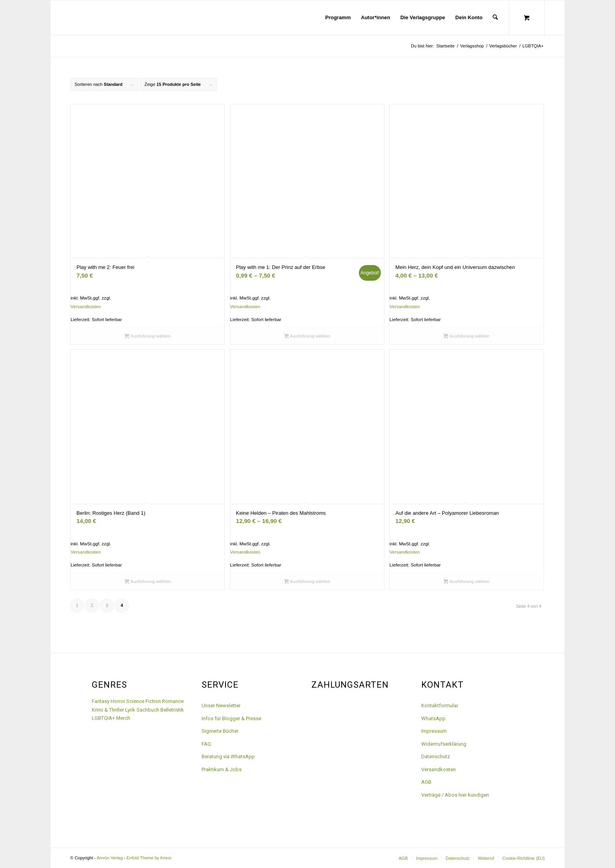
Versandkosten (86, 306)
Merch (123, 718)
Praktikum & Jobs (222, 769)
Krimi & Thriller (108, 710)
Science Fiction (144, 701)
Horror (118, 701)
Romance (173, 701)
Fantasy (101, 701)
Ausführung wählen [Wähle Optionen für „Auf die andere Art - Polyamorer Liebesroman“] (466, 582)
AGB (426, 782)
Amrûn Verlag (110, 858)
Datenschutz (436, 756)
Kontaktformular (440, 705)
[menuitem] (338, 18)
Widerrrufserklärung (444, 744)
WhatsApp (433, 718)
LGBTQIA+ (103, 718)
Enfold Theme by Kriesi (149, 858)
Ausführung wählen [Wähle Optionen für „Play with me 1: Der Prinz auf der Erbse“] (307, 337)
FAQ (206, 744)
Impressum (434, 731)
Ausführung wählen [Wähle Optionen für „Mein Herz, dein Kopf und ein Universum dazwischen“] (466, 337)
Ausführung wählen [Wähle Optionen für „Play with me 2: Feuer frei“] (147, 337)
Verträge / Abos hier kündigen (455, 795)
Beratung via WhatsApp (228, 756)
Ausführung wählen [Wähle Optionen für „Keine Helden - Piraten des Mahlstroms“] (307, 582)
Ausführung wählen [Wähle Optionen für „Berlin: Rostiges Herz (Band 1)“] (147, 582)
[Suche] (495, 18)
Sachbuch (148, 710)
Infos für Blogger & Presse (231, 718)
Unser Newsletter (221, 705)
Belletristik (172, 710)
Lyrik (130, 710)
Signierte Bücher (220, 731)
